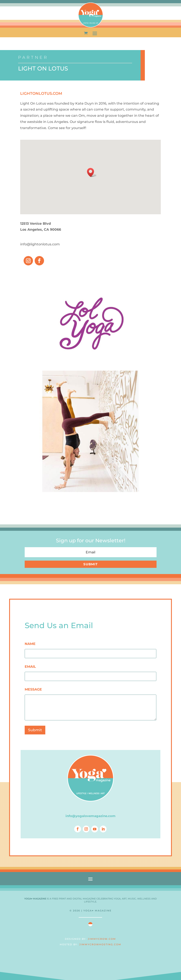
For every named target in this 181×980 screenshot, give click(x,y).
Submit (35, 730)
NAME (30, 644)
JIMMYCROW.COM (102, 939)
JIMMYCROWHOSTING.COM (100, 944)
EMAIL (30, 667)
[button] (92, 172)
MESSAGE (33, 689)
